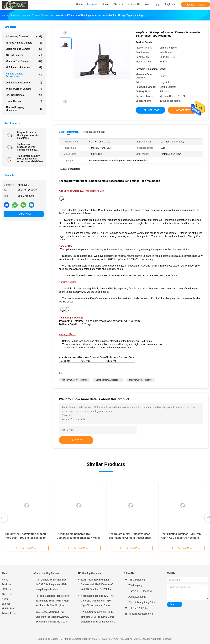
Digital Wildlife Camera (24, 49)
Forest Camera (24, 101)
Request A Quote (195, 5)
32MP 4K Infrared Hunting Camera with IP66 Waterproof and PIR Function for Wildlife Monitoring (97, 585)
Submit (76, 440)
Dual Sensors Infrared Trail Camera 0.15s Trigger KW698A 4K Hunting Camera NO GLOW (52, 617)
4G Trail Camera (24, 55)
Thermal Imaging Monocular (24, 109)
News (5, 599)
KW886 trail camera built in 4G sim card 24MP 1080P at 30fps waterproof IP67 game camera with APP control (98, 617)
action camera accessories (75, 380)
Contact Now (24, 214)
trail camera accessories (141, 380)
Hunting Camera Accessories (24, 75)
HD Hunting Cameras (24, 36)
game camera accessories (108, 380)
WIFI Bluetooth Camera (24, 67)
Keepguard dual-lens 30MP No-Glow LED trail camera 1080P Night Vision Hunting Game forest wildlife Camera (98, 601)
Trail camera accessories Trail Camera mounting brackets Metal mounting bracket (27, 147)
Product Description (94, 132)
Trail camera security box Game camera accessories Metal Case (30, 159)
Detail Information (69, 132)
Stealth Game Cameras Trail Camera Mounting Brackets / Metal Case (78, 538)
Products (7, 584)
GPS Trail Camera (24, 95)
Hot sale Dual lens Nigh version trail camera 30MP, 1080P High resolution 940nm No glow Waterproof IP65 (52, 601)
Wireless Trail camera (24, 61)
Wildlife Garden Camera (24, 89)
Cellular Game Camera (24, 83)
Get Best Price (150, 110)
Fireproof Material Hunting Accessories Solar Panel (28, 135)
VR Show (7, 589)
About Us (7, 594)
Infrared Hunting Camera (24, 43)
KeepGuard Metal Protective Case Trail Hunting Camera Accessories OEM (130, 538)
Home (5, 580)
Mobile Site (8, 609)
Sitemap (6, 604)
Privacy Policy (9, 613)
